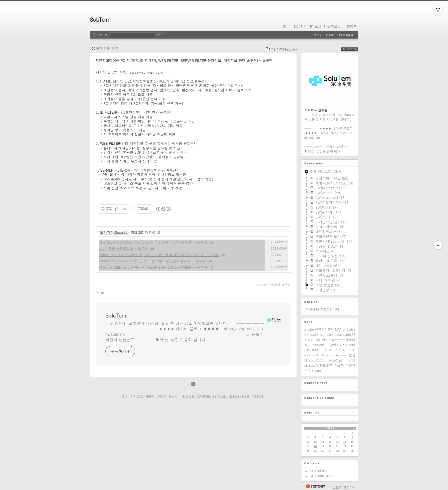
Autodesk (327, 335)
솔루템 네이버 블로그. (320, 476)
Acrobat (342, 355)
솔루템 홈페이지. (316, 471)
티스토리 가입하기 (343, 487)
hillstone (319, 345)
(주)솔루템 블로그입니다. (322, 309)
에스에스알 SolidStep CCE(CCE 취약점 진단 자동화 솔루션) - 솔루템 (153, 242)
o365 (351, 360)
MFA (338, 329)
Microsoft (311, 365)
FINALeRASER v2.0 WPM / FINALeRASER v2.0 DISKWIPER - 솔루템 (153, 267)
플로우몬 (326, 365)
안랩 (352, 355)
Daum (222, 396)
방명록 (352, 26)
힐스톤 (339, 365)
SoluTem (99, 20)
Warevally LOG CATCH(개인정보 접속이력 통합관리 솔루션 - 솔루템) (153, 261)
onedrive (349, 329)
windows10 (312, 355)
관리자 (161, 396)
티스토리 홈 (315, 486)
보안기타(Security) (284, 49)
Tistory (258, 396)
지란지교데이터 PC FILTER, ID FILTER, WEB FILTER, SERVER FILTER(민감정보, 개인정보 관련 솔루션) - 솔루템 (184, 60)
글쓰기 (173, 396)
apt (318, 340)
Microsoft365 (314, 360)
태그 (295, 26)
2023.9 (330, 428)
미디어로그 (313, 26)
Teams (317, 370)
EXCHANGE (313, 350)
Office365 (311, 335)
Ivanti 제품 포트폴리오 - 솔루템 (123, 248)
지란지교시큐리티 (343, 345)
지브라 (340, 350)
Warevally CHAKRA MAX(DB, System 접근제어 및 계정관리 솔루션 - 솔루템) (159, 255)
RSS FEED (354, 49)
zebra (347, 335)
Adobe (309, 329)
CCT (328, 350)
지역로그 (136, 396)
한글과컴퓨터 (325, 329)
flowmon (328, 355)
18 (315, 446)
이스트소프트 (331, 340)
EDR (352, 350)
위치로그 (334, 26)
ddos (338, 335)
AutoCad (335, 360)
